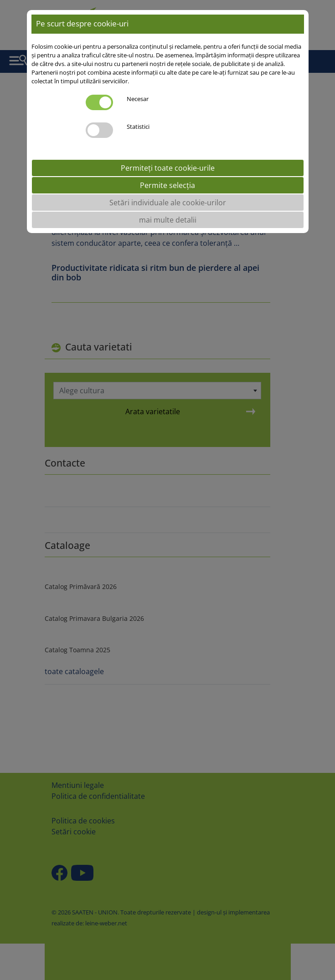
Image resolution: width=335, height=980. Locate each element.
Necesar (138, 99)
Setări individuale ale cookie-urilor (168, 203)
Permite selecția (167, 185)
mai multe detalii (168, 220)
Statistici (138, 127)
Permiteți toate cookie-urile (168, 168)
